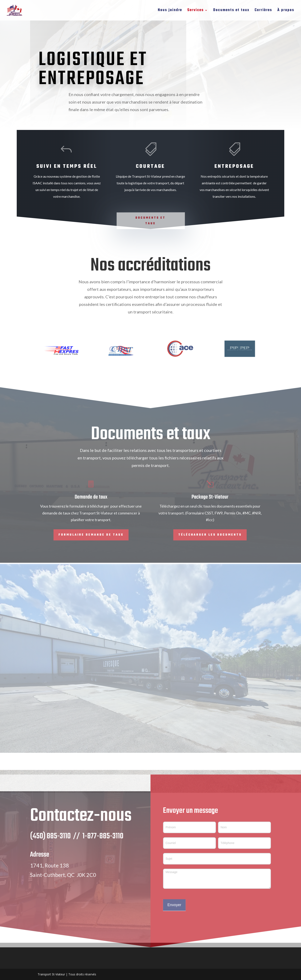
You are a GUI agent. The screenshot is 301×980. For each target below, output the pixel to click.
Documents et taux (231, 11)
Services (196, 11)
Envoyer (174, 914)
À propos (286, 11)
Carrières (263, 11)
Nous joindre (170, 11)
